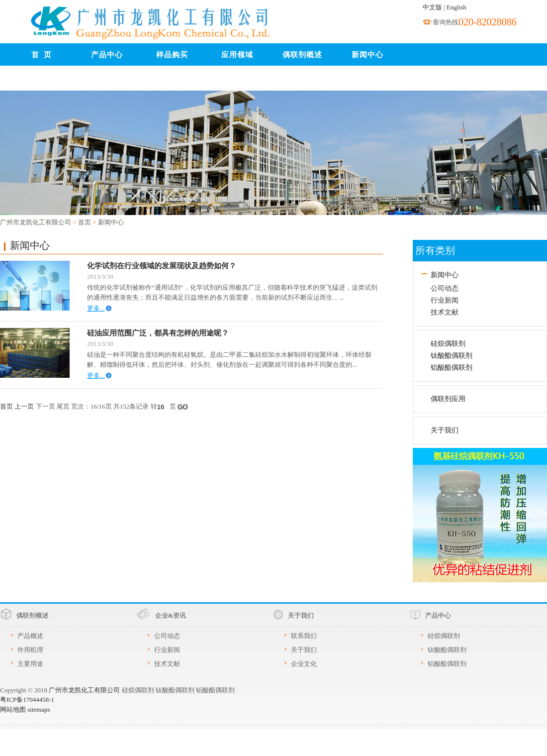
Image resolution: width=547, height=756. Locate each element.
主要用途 (30, 664)
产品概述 (30, 636)
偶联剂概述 (302, 55)
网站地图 (13, 709)
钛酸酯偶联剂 (452, 356)
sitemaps (39, 709)
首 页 (42, 55)
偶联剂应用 (448, 399)
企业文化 (304, 664)
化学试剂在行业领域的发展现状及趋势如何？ (162, 266)
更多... (96, 308)
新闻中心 (367, 55)
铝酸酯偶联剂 (452, 368)
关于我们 (445, 430)
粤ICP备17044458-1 (27, 700)
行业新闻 (445, 300)
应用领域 (237, 55)
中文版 (432, 7)
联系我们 (42, 80)
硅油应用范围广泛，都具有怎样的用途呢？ (158, 333)
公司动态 (445, 288)
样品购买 (172, 55)
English (456, 7)
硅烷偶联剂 (448, 344)
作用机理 (30, 650)
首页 (85, 222)
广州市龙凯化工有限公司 (36, 222)
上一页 (24, 406)
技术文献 (445, 312)
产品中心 (107, 55)
